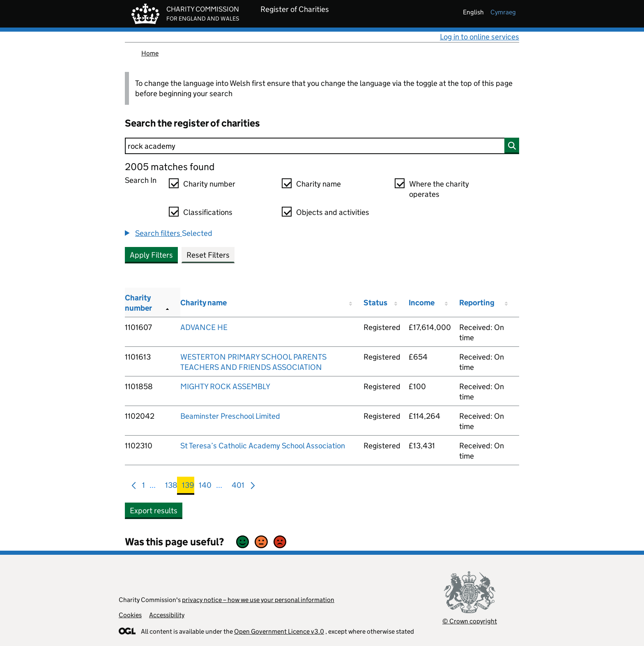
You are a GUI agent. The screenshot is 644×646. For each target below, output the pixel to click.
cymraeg (503, 12)
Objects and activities (333, 212)
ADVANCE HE (204, 327)
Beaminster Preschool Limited (230, 416)
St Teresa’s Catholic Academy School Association (263, 446)
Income (422, 303)
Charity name (319, 184)
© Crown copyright (470, 621)
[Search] (322, 146)
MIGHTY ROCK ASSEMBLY (225, 386)
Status (375, 303)
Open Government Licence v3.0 (279, 631)
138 (171, 487)
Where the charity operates (439, 189)
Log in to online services (480, 37)
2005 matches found (170, 167)
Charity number (209, 184)
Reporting (477, 303)
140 (205, 487)
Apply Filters (151, 255)
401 (238, 487)
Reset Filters (208, 255)
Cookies (130, 615)
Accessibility (167, 615)
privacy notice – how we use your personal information (258, 600)
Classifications (208, 212)
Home (150, 53)
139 (188, 487)
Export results (154, 511)
